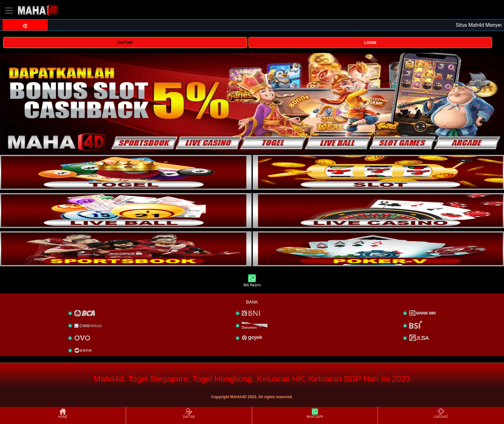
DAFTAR (125, 43)
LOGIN (370, 43)
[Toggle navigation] (9, 10)
